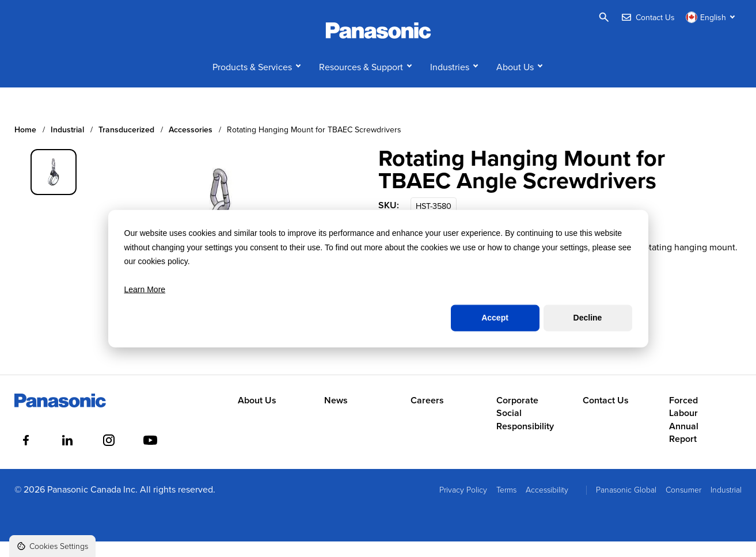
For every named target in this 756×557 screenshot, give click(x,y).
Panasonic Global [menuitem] (626, 504)
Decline (588, 318)
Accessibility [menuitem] (547, 504)
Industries (450, 82)
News (336, 415)
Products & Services (252, 82)
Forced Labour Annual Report (684, 435)
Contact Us (606, 415)
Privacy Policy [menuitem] (463, 504)
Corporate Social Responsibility (525, 428)
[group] (54, 187)
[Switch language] (712, 17)
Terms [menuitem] (506, 504)
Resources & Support (361, 82)
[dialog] (378, 279)
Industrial (67, 145)
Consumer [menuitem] (683, 504)
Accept (495, 318)
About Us (515, 82)
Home (25, 145)
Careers (427, 415)
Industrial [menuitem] (726, 504)
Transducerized (126, 145)
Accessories (191, 145)
